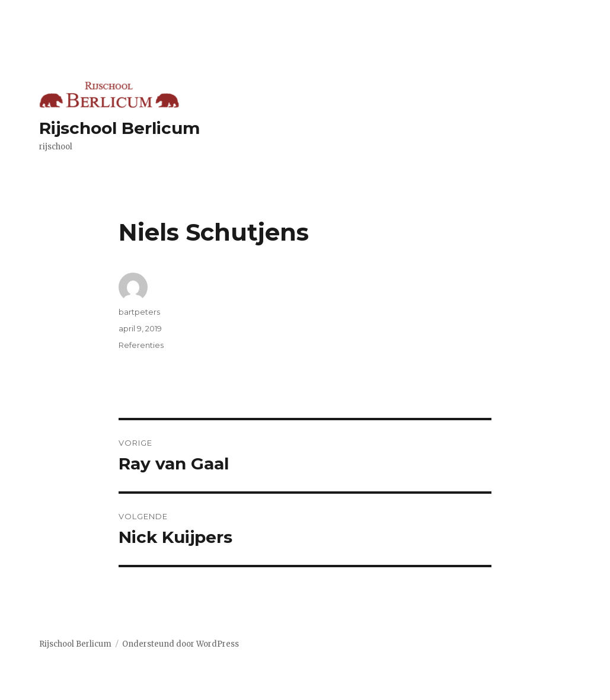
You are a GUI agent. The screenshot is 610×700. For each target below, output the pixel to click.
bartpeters (139, 312)
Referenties (141, 345)
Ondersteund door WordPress (181, 644)
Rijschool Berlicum (119, 128)
